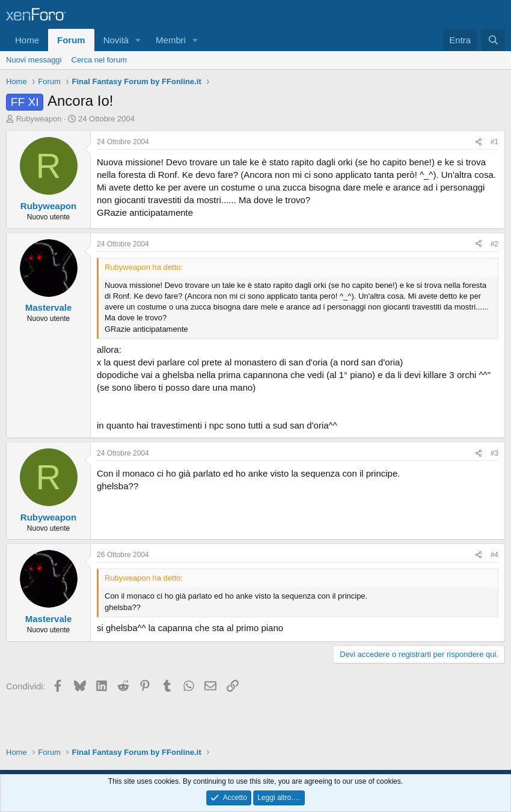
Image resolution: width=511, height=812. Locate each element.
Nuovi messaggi (34, 60)
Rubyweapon (39, 119)
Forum (71, 40)
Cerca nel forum (99, 60)
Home (27, 40)
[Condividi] (479, 142)
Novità (116, 40)
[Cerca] (493, 40)
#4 (494, 555)
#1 (494, 142)
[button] (138, 40)
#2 (494, 244)
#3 (494, 453)
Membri (171, 40)
